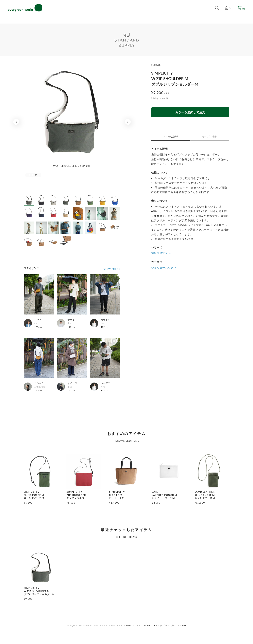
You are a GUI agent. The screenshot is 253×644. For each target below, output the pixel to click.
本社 (36, 323)
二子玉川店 (40, 387)
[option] (72, 116)
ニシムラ (39, 383)
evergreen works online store (83, 625)
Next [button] (128, 122)
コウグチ (105, 320)
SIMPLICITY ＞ (161, 253)
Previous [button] (16, 122)
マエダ (71, 320)
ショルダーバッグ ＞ (164, 268)
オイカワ (72, 383)
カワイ (38, 320)
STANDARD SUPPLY (112, 625)
